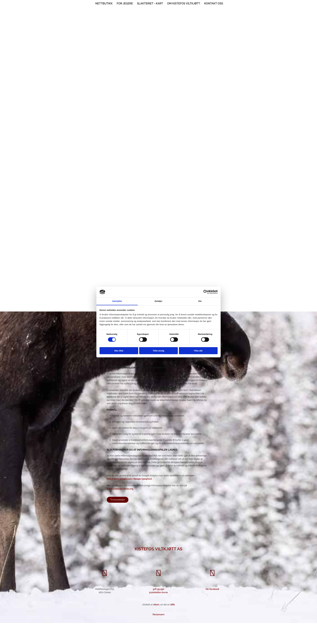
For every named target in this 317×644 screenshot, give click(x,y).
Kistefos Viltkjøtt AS (158, 549)
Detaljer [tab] (158, 301)
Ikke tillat (119, 351)
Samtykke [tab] (117, 301)
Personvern (158, 615)
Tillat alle (198, 351)
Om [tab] (200, 301)
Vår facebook (212, 589)
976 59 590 (158, 589)
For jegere (125, 3)
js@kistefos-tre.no (159, 592)
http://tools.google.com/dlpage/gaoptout (129, 479)
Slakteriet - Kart (150, 3)
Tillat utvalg (158, 351)
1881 (172, 605)
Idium (156, 605)
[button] (118, 500)
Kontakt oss (214, 3)
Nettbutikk (104, 3)
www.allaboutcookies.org (120, 489)
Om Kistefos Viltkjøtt (184, 3)
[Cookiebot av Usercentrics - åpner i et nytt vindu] (206, 292)
